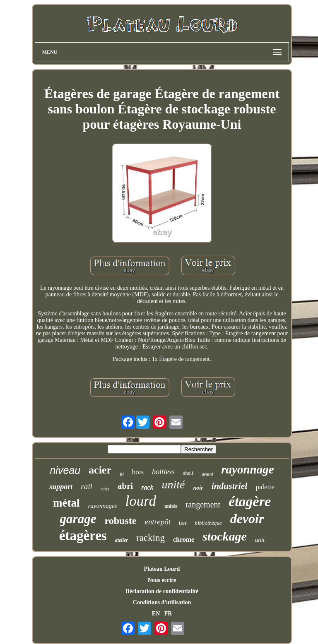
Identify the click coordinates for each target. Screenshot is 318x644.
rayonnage (247, 469)
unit (260, 540)
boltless (163, 472)
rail (86, 487)
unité (173, 484)
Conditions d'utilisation (162, 602)
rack (147, 487)
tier (183, 523)
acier (100, 470)
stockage (225, 536)
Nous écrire (162, 580)
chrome (184, 539)
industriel (230, 486)
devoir (247, 519)
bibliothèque (208, 523)
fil (122, 474)
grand (207, 474)
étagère (250, 501)
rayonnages (102, 506)
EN (156, 614)
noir (198, 488)
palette (265, 487)
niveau (65, 470)
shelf (188, 473)
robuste (120, 521)
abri (125, 486)
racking (151, 538)
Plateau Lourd (162, 569)
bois (138, 472)
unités (171, 506)
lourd (141, 501)
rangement (203, 505)
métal (66, 503)
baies (105, 489)
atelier (122, 540)
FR (168, 614)
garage (78, 519)
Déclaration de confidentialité (162, 591)
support (61, 487)
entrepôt (158, 522)
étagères (83, 536)
